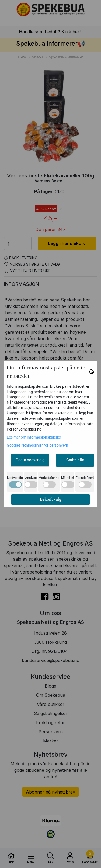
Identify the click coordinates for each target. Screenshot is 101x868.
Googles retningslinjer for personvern (37, 445)
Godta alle (75, 460)
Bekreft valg (51, 499)
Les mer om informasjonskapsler (34, 437)
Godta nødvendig (30, 460)
